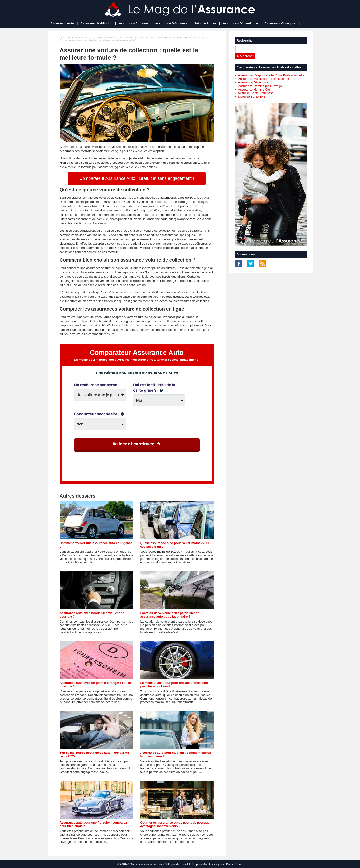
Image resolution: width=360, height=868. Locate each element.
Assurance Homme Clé (254, 89)
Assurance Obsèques (280, 23)
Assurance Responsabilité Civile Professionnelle (271, 75)
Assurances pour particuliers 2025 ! (124, 38)
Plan (229, 864)
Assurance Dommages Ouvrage (260, 86)
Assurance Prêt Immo (171, 23)
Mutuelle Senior (205, 23)
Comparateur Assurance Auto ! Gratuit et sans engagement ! (137, 178)
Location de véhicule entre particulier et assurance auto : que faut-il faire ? (170, 615)
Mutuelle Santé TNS (252, 97)
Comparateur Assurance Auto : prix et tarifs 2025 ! (176, 38)
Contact (238, 864)
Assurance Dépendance (240, 23)
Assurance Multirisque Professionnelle (264, 79)
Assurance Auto (62, 23)
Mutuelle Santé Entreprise (256, 93)
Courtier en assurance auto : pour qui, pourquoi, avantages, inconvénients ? (176, 824)
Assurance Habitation (96, 23)
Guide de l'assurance (88, 38)
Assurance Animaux (134, 23)
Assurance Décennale (253, 82)
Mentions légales (214, 864)
